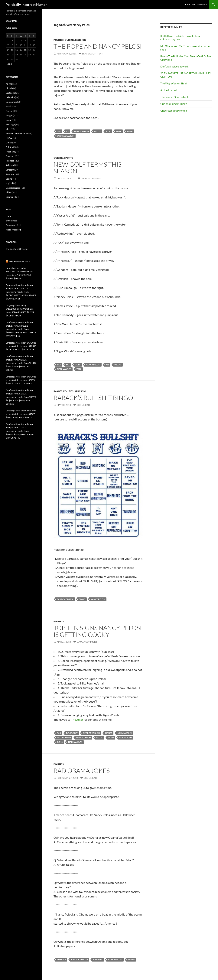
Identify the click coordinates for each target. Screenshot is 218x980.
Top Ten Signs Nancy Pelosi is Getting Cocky (98, 631)
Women (10, 197)
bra (59, 365)
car (59, 733)
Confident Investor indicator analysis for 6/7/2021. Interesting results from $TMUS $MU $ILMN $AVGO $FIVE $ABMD (20, 431)
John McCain (124, 733)
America (61, 960)
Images (58, 391)
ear (59, 131)
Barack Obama (65, 599)
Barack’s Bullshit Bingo (93, 398)
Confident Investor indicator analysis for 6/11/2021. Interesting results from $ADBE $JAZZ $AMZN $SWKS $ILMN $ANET (21, 292)
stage (130, 131)
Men (8, 129)
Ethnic (9, 106)
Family (9, 111)
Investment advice (19, 261)
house (109, 733)
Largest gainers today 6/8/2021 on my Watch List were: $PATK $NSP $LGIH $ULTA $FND (21, 380)
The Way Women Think (174, 83)
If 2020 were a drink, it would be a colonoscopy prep (180, 38)
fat (68, 365)
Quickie (69, 40)
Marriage (10, 124)
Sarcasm (80, 391)
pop (108, 131)
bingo (82, 599)
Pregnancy (11, 152)
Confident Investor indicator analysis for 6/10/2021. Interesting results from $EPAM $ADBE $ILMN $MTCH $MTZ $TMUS (21, 329)
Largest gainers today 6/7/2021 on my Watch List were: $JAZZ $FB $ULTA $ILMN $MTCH (21, 414)
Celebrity (10, 97)
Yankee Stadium (65, 136)
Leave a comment (93, 54)
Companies (11, 102)
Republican (125, 738)
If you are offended (196, 4)
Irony (8, 120)
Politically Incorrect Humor (26, 5)
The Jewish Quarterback (174, 97)
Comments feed (13, 225)
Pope (119, 131)
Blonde (9, 88)
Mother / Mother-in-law (17, 134)
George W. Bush (91, 733)
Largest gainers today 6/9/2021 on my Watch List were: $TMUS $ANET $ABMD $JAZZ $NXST (21, 346)
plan (111, 738)
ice (67, 131)
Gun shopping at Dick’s (174, 104)
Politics (59, 40)
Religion (81, 40)
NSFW (9, 138)
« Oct (9, 64)
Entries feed (11, 221)
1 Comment (83, 405)
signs (60, 742)
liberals (98, 960)
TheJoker (77, 719)
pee (107, 365)
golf (78, 365)
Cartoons (10, 93)
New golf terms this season (88, 168)
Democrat (72, 733)
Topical (9, 183)
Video (9, 192)
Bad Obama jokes (82, 771)
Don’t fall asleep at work (174, 66)
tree (79, 369)
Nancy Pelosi (81, 131)
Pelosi (98, 131)
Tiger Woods (64, 369)
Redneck (10, 161)
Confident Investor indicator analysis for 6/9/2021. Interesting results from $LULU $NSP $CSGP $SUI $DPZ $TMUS (21, 363)
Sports (68, 158)
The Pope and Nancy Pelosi (98, 46)
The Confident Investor (17, 249)
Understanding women (174, 111)
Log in (9, 216)
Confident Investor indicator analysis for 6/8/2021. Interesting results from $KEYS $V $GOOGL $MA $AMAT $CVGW (21, 397)
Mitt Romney (64, 738)
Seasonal (10, 174)
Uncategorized (13, 188)
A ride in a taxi (169, 90)
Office (9, 143)
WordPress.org (13, 230)
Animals (10, 84)
